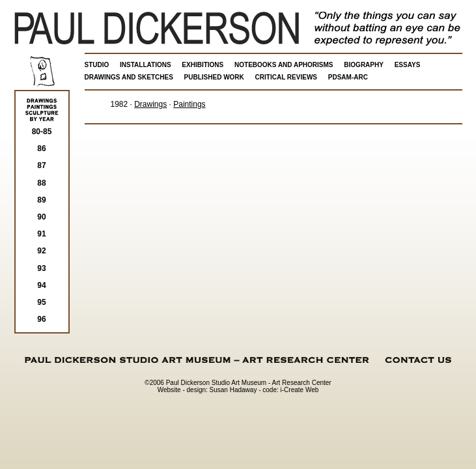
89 (41, 200)
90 (41, 217)
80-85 (42, 132)
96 (41, 319)
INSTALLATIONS (146, 65)
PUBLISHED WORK (214, 77)
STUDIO (97, 65)
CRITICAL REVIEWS (286, 77)
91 (41, 234)
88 (41, 183)
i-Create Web (300, 390)
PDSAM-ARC (348, 77)
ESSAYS (408, 65)
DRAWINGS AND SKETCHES (129, 77)
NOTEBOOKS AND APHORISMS (284, 65)
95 (41, 302)
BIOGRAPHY (364, 65)
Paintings (189, 104)
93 (41, 268)
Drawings (150, 104)
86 (41, 149)
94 (41, 285)
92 (41, 251)
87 (41, 165)
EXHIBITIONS (203, 65)
